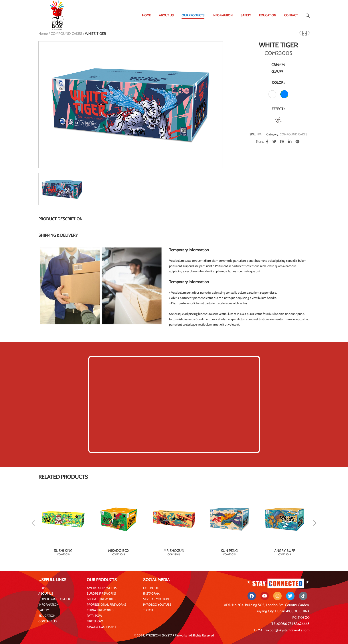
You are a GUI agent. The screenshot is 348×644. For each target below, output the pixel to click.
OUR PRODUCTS (193, 15)
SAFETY (246, 15)
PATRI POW (94, 616)
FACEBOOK (151, 588)
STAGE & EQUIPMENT (101, 627)
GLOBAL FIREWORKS (101, 599)
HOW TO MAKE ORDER (54, 599)
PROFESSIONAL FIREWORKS (106, 605)
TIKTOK (148, 610)
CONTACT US (47, 621)
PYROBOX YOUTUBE (157, 605)
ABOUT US (166, 15)
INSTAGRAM (151, 593)
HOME (146, 15)
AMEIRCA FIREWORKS (102, 588)
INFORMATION (222, 15)
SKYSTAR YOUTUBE (156, 599)
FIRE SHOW (95, 621)
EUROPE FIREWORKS (101, 593)
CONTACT (291, 15)
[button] (314, 523)
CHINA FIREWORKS (100, 610)
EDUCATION (268, 15)
